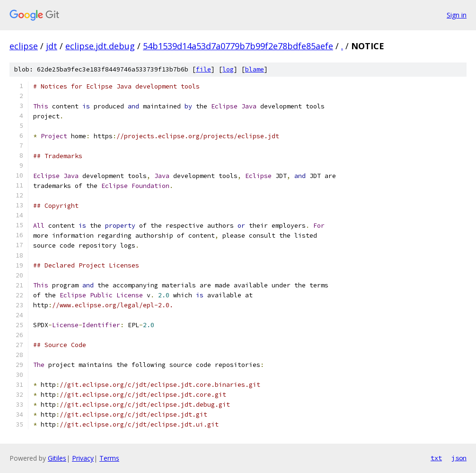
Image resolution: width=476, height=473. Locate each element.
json (459, 458)
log (228, 69)
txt (436, 458)
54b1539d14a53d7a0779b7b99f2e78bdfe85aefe (238, 46)
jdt (52, 46)
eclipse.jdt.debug (100, 46)
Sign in (457, 15)
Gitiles (57, 458)
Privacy (83, 458)
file (203, 69)
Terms (109, 458)
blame (255, 69)
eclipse (24, 46)
